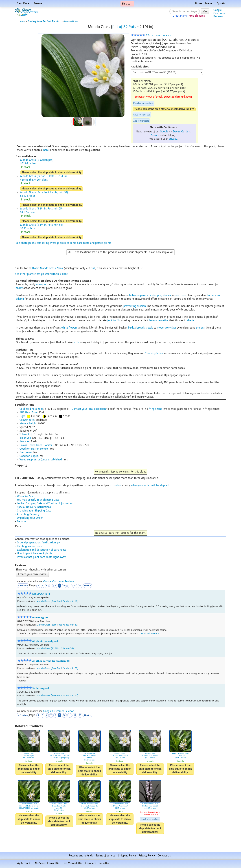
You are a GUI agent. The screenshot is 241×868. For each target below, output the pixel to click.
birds (131, 328)
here (46, 150)
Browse (39, 4)
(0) (221, 4)
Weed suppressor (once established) (41, 460)
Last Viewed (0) (72, 863)
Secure (155, 135)
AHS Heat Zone (28, 413)
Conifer (48, 445)
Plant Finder (24, 4)
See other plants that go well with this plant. (42, 274)
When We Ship (26, 496)
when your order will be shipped (150, 485)
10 (64, 586)
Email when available (143, 103)
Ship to (127, 4)
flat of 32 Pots (124, 27)
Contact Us (164, 856)
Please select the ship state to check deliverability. (164, 109)
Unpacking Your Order (30, 518)
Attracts (24, 442)
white (65, 328)
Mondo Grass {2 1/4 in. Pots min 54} (55, 648)
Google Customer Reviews (59, 582)
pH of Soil (25, 438)
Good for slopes (29, 456)
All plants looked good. (45, 641)
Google (164, 132)
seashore (181, 295)
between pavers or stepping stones (150, 295)
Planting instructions (29, 546)
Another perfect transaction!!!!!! (51, 661)
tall (93, 268)
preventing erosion (135, 306)
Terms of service (106, 856)
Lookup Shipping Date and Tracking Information (45, 503)
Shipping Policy (127, 856)
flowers (73, 328)
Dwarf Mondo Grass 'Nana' (48, 268)
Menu (210, 4)
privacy (173, 139)
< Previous (23, 586)
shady (19, 288)
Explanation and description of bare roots (42, 550)
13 (80, 586)
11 (70, 586)
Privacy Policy (147, 856)
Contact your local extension (89, 409)
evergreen (42, 284)
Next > (87, 586)
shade (190, 321)
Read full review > (150, 634)
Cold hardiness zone (31, 409)
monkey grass (40, 617)
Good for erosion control (34, 449)
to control (115, 485)
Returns (22, 522)
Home (199, 4)
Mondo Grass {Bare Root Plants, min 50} (57, 601)
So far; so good (41, 688)
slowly (149, 328)
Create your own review (32, 574)
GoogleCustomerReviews (219, 13)
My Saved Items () (47, 863)
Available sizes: (140, 66)
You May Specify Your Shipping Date (38, 500)
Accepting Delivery (28, 514)
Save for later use (142, 115)
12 (75, 586)
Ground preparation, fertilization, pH (39, 543)
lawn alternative (159, 321)
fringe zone (155, 409)
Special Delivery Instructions (34, 507)
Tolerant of (26, 434)
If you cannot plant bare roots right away (41, 557)
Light (22, 416)
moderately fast (166, 328)
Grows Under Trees (31, 445)
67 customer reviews (151, 35)
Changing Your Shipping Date (34, 511)
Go (205, 11)
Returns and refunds (81, 856)
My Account (23, 863)
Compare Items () (97, 863)
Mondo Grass (71, 21)
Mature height (28, 424)
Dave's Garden (181, 132)
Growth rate (27, 420)
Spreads (140, 328)
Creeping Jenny (154, 353)
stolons (200, 328)
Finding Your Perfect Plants (45, 21)
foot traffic (114, 321)
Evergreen (26, 452)
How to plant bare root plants (35, 553)
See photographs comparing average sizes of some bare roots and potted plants (63, 243)
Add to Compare (141, 121)
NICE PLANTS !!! (41, 594)
